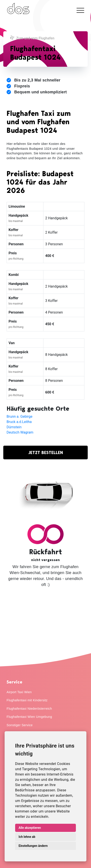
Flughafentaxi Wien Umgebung (29, 717)
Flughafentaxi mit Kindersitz (27, 700)
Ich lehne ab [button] (27, 837)
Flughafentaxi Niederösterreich (29, 709)
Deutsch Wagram (20, 432)
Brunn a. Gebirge (20, 416)
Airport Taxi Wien (19, 692)
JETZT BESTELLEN (46, 452)
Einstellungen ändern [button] (33, 846)
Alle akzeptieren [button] (30, 828)
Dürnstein (14, 427)
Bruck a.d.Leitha (19, 422)
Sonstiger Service (20, 725)
